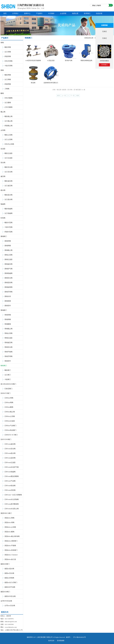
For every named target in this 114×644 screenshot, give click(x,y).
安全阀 (3, 163)
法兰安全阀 (8, 172)
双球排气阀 (69, 60)
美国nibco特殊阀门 (11, 550)
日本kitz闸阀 (9, 403)
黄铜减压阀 (8, 264)
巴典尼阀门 (8, 389)
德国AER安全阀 (10, 596)
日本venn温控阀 (10, 458)
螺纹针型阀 (8, 223)
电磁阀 (3, 204)
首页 (5, 13)
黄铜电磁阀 (8, 273)
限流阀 (33, 83)
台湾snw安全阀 (10, 606)
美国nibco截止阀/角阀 (12, 536)
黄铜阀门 (4, 236)
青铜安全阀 (8, 347)
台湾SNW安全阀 (6, 601)
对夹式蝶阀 (8, 98)
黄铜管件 (8, 306)
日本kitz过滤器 (10, 421)
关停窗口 (104, 65)
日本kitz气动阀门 (10, 426)
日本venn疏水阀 (10, 453)
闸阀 (2, 70)
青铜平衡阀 (8, 352)
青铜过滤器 (8, 338)
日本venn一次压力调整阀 (13, 495)
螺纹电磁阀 (8, 209)
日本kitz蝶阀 (9, 407)
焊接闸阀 (8, 84)
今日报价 (51, 13)
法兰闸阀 (8, 80)
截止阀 (3, 112)
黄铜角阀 (8, 301)
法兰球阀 (8, 52)
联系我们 (87, 13)
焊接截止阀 (8, 126)
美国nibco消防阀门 (11, 541)
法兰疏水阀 (8, 199)
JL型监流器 (51, 60)
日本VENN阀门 (6, 439)
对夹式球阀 (8, 61)
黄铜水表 (8, 296)
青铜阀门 (4, 310)
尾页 (78, 96)
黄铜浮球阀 (8, 292)
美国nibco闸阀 (9, 518)
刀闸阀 (7, 89)
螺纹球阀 (8, 47)
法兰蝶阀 (8, 103)
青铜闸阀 (8, 319)
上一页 (64, 96)
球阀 (2, 43)
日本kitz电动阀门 (10, 430)
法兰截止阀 (8, 121)
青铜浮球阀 (8, 356)
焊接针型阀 (8, 232)
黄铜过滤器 (8, 259)
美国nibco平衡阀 (10, 546)
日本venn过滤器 (10, 463)
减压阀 (3, 176)
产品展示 (39, 13)
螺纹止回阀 (8, 135)
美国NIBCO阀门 (6, 513)
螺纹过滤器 (8, 153)
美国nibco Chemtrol (11, 555)
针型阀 (3, 218)
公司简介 (15, 13)
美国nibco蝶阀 (9, 532)
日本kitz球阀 (9, 398)
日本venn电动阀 (10, 486)
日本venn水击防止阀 (12, 509)
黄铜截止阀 (8, 250)
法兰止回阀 (8, 140)
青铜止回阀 (8, 333)
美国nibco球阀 (9, 523)
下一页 (72, 96)
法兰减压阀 (8, 186)
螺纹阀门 (8, 370)
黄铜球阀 (8, 241)
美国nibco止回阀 (10, 527)
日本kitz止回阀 (10, 416)
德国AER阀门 (5, 592)
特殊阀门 (4, 366)
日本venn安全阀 (10, 449)
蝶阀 (2, 93)
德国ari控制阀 (9, 578)
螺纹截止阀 (8, 116)
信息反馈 (99, 13)
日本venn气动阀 (10, 481)
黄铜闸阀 (8, 246)
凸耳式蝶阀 (8, 107)
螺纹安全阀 (8, 167)
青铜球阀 (8, 315)
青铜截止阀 (8, 329)
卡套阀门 (8, 379)
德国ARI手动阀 (10, 587)
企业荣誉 (63, 13)
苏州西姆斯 (61, 641)
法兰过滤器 (8, 158)
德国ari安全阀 (9, 573)
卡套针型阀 (8, 227)
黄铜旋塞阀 (8, 287)
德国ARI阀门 (5, 564)
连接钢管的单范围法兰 (51, 83)
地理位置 (75, 13)
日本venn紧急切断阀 (12, 476)
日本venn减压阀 (10, 444)
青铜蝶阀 (8, 324)
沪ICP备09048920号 (79, 637)
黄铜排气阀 (8, 269)
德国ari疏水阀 (9, 569)
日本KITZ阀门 (6, 393)
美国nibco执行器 (10, 559)
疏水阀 (3, 190)
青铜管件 (8, 361)
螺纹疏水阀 (8, 195)
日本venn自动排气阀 (12, 467)
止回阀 (3, 130)
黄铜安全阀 (8, 278)
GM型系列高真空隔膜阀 (33, 60)
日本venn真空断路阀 (12, 504)
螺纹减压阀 (8, 181)
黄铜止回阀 (8, 255)
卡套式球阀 (8, 66)
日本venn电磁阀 (10, 472)
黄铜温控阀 (8, 283)
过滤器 (3, 149)
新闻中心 (27, 13)
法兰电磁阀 (8, 213)
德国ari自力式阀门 (11, 582)
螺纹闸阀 (8, 75)
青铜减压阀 (8, 343)
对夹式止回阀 (9, 144)
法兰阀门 (8, 375)
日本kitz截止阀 (10, 412)
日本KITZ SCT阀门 (11, 435)
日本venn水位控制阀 (12, 499)
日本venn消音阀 (10, 490)
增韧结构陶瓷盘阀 (86, 60)
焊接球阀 (8, 56)
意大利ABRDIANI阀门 (8, 384)
